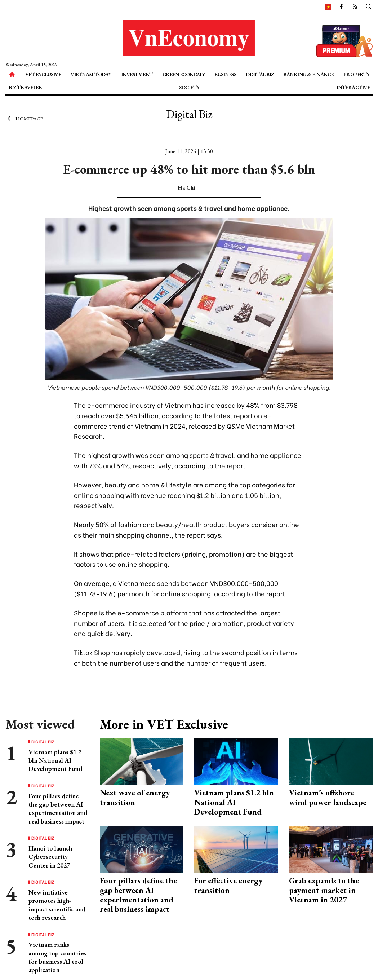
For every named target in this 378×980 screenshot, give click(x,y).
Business (225, 74)
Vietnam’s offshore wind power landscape (328, 797)
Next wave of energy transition (135, 797)
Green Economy (184, 74)
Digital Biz (260, 74)
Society (189, 87)
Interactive (353, 87)
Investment (137, 74)
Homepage (24, 118)
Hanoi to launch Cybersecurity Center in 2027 (50, 857)
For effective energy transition (228, 885)
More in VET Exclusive (164, 724)
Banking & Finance (308, 74)
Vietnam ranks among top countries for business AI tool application (57, 957)
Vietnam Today (91, 74)
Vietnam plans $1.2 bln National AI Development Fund (55, 760)
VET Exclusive (43, 74)
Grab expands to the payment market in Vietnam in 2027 (324, 890)
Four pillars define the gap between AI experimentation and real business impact (58, 809)
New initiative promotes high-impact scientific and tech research (57, 905)
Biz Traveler (25, 87)
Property (357, 74)
